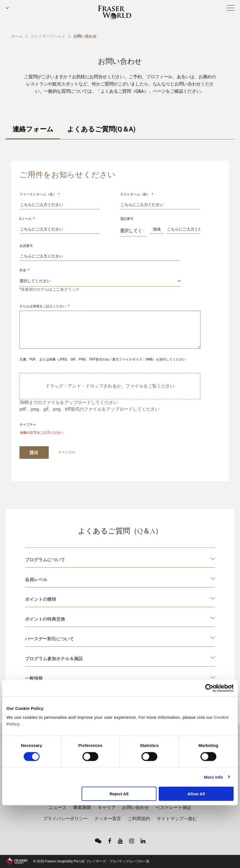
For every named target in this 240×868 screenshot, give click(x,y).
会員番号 (26, 246)
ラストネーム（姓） (137, 194)
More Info (213, 777)
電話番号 (127, 219)
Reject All (119, 794)
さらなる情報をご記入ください (44, 306)
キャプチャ (28, 425)
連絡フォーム (33, 129)
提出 (34, 453)
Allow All (196, 794)
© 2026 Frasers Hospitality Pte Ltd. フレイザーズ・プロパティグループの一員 (91, 861)
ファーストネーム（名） (39, 194)
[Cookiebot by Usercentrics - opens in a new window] (209, 688)
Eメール (27, 219)
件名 (24, 270)
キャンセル (67, 452)
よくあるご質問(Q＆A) (102, 129)
